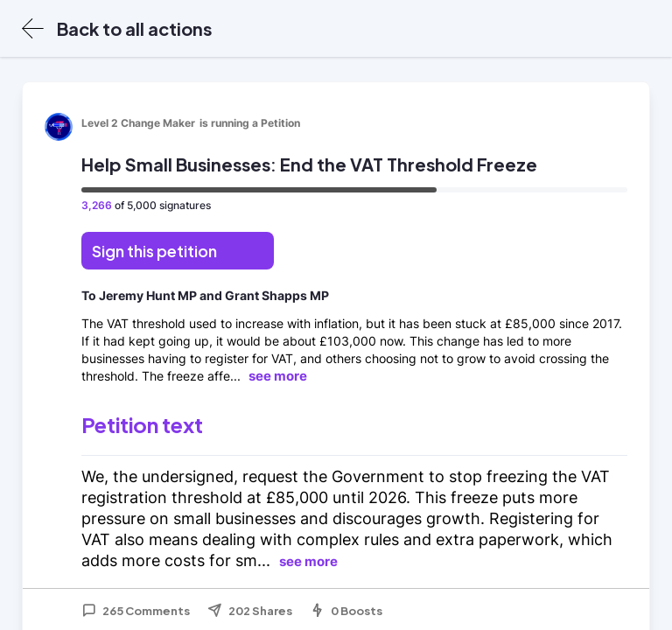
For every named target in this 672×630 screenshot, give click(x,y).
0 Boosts (346, 611)
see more (278, 376)
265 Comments (136, 611)
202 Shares (250, 611)
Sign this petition (154, 251)
